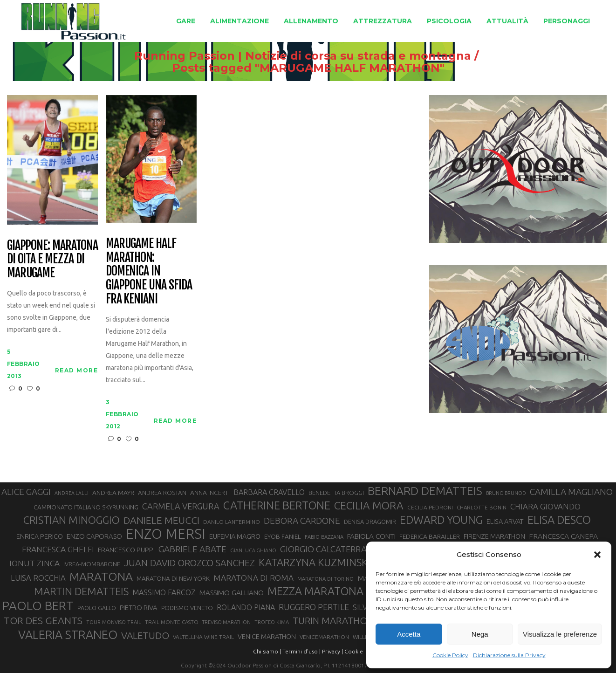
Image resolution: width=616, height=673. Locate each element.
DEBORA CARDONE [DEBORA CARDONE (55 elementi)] (302, 521)
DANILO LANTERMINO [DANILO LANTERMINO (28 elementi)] (232, 522)
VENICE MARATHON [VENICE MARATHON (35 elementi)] (267, 637)
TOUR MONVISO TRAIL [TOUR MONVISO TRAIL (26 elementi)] (114, 622)
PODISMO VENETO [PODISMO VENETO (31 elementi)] (187, 608)
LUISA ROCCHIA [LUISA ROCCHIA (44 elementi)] (38, 578)
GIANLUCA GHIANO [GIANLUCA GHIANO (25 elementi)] (253, 550)
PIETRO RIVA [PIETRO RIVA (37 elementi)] (139, 608)
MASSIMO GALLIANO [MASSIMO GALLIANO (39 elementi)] (232, 593)
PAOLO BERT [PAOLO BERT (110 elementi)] (38, 605)
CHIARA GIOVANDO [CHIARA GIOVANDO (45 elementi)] (545, 506)
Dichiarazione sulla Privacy (509, 655)
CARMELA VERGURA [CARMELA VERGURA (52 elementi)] (181, 506)
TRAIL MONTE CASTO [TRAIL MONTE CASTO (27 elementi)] (172, 622)
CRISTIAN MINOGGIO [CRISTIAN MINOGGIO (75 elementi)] (72, 520)
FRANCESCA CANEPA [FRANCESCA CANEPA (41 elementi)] (563, 536)
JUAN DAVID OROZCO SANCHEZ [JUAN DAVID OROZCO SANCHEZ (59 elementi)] (189, 563)
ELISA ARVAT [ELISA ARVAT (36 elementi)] (505, 521)
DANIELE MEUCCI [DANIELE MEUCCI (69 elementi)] (161, 520)
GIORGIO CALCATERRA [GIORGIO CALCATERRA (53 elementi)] (323, 549)
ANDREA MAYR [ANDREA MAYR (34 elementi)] (113, 493)
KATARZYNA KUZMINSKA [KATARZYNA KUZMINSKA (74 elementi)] (317, 562)
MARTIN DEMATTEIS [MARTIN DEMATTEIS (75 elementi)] (81, 591)
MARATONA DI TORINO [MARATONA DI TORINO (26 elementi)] (325, 579)
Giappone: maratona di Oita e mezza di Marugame (52, 260)
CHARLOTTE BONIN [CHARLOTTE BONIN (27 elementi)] (482, 507)
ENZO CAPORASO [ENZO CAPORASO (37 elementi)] (94, 536)
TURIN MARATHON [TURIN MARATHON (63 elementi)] (333, 621)
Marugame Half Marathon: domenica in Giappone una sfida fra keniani (149, 271)
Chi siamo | (267, 651)
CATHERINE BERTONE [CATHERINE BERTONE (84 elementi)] (277, 505)
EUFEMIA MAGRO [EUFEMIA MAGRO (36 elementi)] (235, 536)
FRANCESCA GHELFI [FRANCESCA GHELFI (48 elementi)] (58, 549)
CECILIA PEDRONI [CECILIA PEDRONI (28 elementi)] (430, 507)
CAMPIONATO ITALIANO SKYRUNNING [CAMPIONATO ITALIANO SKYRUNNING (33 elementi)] (86, 507)
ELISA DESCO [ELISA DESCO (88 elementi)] (559, 520)
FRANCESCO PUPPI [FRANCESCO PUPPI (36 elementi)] (126, 550)
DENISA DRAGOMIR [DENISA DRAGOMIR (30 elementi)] (370, 522)
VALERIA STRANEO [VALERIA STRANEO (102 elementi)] (68, 635)
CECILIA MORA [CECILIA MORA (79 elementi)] (369, 505)
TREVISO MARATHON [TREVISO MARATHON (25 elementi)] (226, 622)
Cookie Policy (450, 655)
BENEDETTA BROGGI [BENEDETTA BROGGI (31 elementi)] (336, 493)
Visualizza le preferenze (560, 634)
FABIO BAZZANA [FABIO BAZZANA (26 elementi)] (324, 537)
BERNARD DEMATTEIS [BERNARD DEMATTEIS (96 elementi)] (425, 491)
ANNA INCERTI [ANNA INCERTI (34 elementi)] (210, 493)
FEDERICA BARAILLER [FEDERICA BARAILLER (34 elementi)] (430, 536)
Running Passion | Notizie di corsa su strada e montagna (303, 56)
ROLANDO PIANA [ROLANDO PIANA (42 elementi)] (246, 607)
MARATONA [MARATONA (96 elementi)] (101, 577)
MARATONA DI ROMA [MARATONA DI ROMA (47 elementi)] (253, 578)
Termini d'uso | (301, 651)
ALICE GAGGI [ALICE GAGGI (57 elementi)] (26, 492)
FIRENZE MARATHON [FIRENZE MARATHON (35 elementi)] (494, 536)
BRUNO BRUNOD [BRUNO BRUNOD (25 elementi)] (506, 493)
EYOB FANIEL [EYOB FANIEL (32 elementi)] (283, 537)
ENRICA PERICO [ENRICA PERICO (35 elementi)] (40, 536)
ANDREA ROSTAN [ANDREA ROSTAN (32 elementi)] (162, 493)
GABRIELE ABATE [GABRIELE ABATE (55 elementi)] (192, 549)
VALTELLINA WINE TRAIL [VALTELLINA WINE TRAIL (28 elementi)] (203, 637)
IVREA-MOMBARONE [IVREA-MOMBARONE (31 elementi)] (92, 564)
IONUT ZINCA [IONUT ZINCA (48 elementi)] (34, 563)
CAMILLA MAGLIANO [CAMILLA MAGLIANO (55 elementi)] (571, 492)
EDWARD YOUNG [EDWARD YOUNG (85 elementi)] (441, 520)
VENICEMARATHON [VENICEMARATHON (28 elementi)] (324, 637)
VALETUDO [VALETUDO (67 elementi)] (145, 635)
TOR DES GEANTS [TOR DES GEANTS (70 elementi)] (43, 620)
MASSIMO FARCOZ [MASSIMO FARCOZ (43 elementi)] (164, 592)
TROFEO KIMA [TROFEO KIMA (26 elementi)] (272, 622)
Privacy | (332, 651)
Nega (480, 634)
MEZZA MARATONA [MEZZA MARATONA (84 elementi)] (315, 591)
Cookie (354, 651)
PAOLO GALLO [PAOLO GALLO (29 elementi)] (97, 608)
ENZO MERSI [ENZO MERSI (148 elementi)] (166, 534)
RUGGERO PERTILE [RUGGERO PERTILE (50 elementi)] (314, 607)
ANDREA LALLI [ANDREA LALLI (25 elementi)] (72, 493)
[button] (597, 555)
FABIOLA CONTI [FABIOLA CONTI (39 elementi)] (371, 536)
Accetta (409, 634)
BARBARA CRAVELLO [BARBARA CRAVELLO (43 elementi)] (269, 492)
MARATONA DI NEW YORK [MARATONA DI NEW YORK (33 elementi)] (173, 578)
